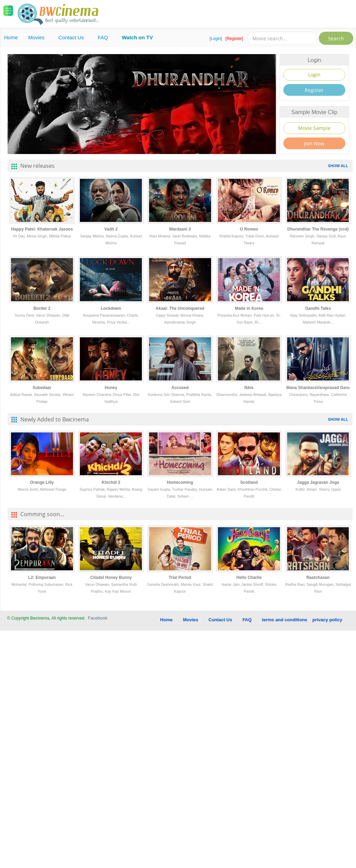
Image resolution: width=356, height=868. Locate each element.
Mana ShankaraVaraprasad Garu (318, 388)
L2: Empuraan (42, 578)
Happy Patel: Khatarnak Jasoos (42, 229)
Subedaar (42, 388)
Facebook (98, 618)
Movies (36, 37)
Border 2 (42, 308)
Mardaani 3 (180, 229)
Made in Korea (249, 308)
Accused (180, 388)
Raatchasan (318, 578)
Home (11, 37)
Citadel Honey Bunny (111, 578)
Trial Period (180, 578)
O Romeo (249, 229)
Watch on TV (137, 37)
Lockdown (111, 308)
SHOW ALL (338, 166)
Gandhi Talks (318, 308)
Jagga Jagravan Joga (318, 482)
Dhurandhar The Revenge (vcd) (318, 229)
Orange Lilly (42, 482)
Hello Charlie (249, 578)
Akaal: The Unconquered (180, 308)
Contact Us (71, 37)
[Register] (234, 39)
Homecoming (180, 482)
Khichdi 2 (111, 482)
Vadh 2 (111, 229)
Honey (111, 388)
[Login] (216, 39)
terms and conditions (285, 620)
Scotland (249, 482)
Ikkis (249, 388)
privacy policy (327, 620)
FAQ (103, 37)
